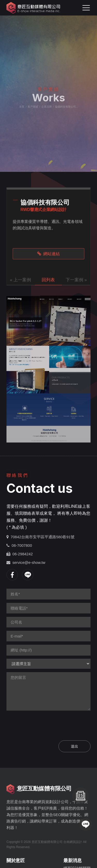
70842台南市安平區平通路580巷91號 (43, 537)
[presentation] (46, 724)
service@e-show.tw (29, 563)
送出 (75, 746)
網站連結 (48, 254)
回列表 (48, 281)
